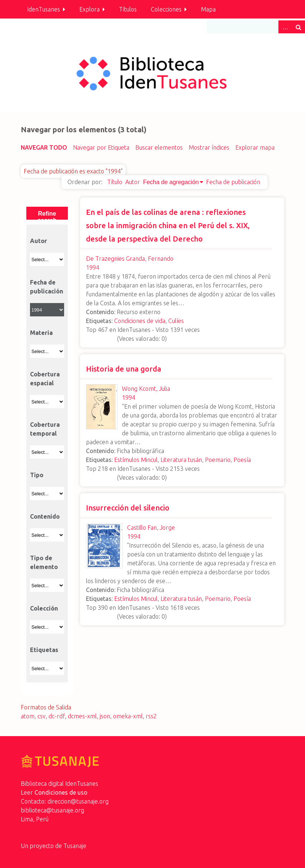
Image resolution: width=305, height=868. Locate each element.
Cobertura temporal (45, 429)
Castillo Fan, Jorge (151, 528)
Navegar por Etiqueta (101, 147)
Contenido (45, 516)
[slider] (101, 338)
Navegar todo (44, 147)
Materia (41, 333)
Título (115, 182)
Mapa (208, 9)
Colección (44, 608)
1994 (93, 267)
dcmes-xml (82, 716)
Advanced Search (285, 27)
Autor (133, 182)
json (105, 716)
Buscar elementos (159, 147)
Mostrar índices (209, 147)
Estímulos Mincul (136, 460)
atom (28, 716)
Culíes (176, 321)
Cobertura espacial (45, 379)
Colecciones (166, 9)
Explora (89, 9)
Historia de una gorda (124, 369)
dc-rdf (57, 716)
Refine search (47, 215)
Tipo (37, 475)
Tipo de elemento (44, 562)
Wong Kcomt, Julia (146, 389)
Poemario (218, 460)
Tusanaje (75, 846)
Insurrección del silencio (128, 508)
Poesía (242, 460)
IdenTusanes (44, 9)
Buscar (298, 27)
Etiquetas (44, 650)
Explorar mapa (255, 147)
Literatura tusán (181, 460)
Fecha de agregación (171, 182)
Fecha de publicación (233, 182)
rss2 (151, 716)
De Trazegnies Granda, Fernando (130, 259)
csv (42, 716)
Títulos (128, 9)
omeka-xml (128, 716)
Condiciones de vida (140, 321)
